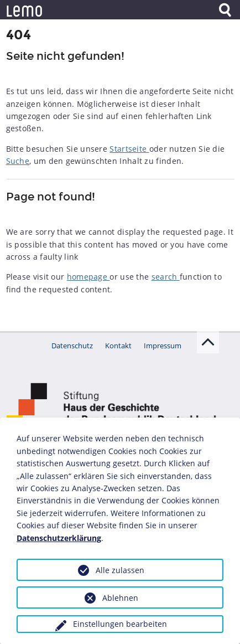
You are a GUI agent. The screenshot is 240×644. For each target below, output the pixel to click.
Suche (18, 161)
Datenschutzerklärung (59, 538)
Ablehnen (120, 598)
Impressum (163, 346)
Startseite (129, 149)
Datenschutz (72, 346)
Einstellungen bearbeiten (120, 624)
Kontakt (118, 346)
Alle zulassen (120, 570)
